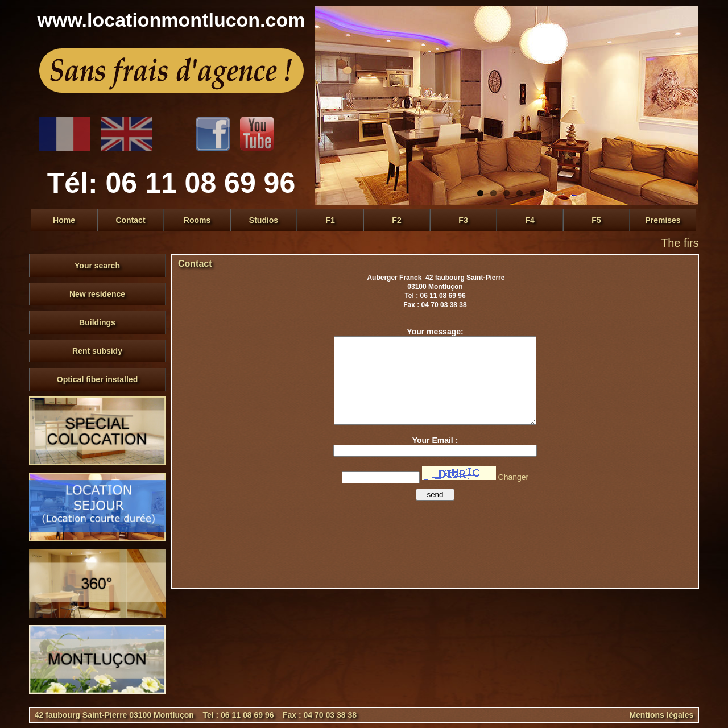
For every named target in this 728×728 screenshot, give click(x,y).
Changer (514, 477)
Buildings (97, 322)
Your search (97, 266)
